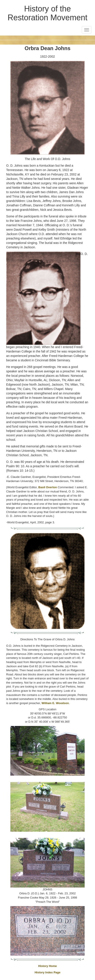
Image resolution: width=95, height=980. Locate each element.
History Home (47, 966)
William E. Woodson (55, 703)
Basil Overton (48, 487)
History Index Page (47, 972)
